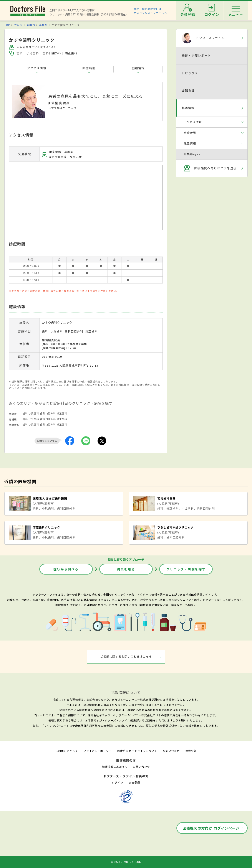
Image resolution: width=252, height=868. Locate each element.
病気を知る (126, 569)
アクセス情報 (37, 68)
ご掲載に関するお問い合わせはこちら (126, 656)
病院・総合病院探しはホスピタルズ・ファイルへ (150, 11)
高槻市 (31, 25)
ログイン (118, 782)
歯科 (25, 413)
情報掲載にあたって (115, 767)
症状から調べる (66, 569)
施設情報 (138, 68)
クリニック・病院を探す (186, 569)
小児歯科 (34, 413)
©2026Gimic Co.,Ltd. (126, 862)
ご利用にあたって (67, 751)
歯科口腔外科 (48, 413)
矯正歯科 (62, 413)
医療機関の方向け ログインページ (211, 828)
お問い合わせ (171, 751)
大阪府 (18, 25)
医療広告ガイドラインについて (137, 751)
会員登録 (134, 782)
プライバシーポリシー (98, 751)
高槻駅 (43, 25)
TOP (7, 25)
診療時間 (89, 68)
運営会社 (191, 751)
